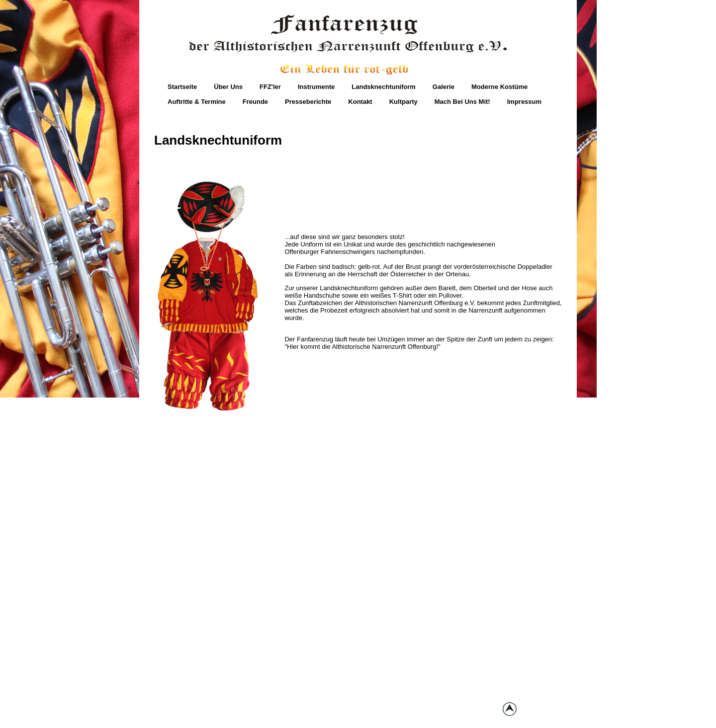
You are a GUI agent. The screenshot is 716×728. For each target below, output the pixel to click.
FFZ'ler (270, 87)
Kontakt (360, 102)
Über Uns (228, 87)
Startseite (182, 87)
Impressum (524, 102)
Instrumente (316, 87)
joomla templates (438, 712)
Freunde (255, 102)
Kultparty (403, 102)
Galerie (444, 87)
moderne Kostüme (499, 87)
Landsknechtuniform (384, 87)
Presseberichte (308, 102)
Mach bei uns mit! (462, 102)
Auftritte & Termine (197, 102)
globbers (397, 712)
